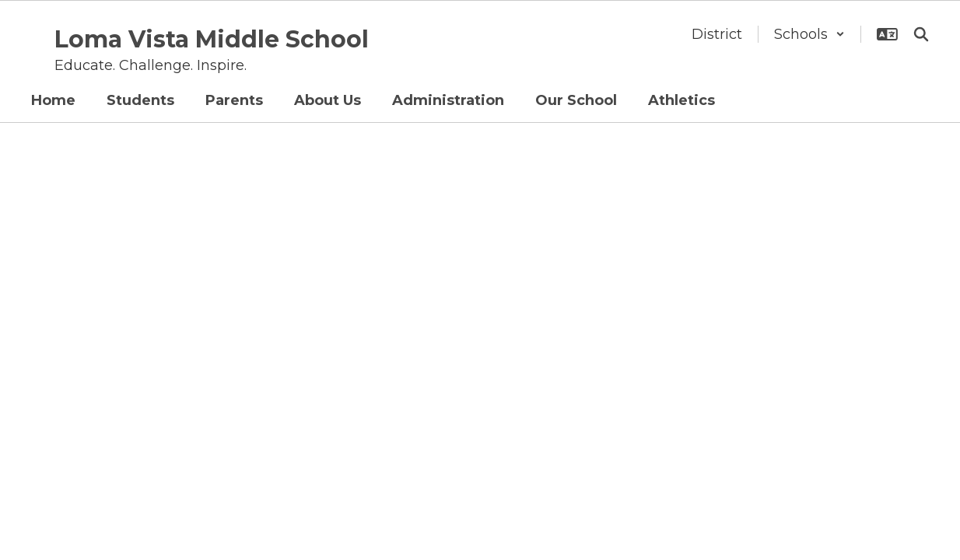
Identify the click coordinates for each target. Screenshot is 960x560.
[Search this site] (921, 34)
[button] (809, 34)
